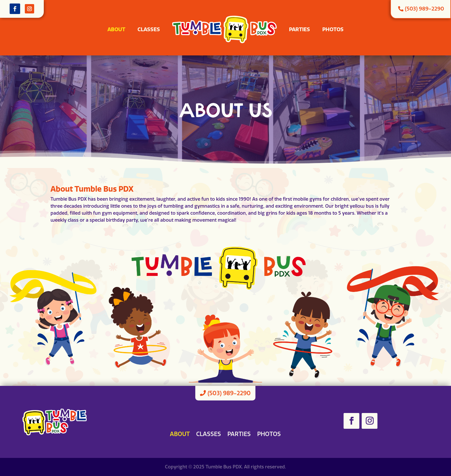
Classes (149, 29)
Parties (299, 29)
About (116, 29)
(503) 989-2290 (229, 393)
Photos (333, 29)
